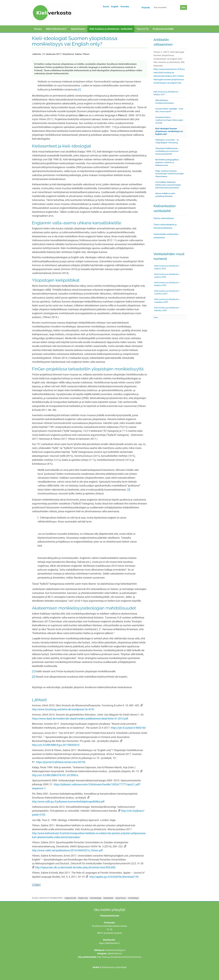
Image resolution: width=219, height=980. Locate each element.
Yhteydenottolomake (110, 916)
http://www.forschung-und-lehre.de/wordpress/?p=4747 (63, 709)
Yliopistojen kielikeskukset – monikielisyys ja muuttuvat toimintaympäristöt (167, 151)
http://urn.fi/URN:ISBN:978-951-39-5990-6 (55, 775)
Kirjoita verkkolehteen (164, 218)
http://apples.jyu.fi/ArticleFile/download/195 (114, 877)
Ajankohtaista (78, 29)
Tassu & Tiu (143, 29)
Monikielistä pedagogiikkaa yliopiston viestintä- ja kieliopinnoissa (167, 162)
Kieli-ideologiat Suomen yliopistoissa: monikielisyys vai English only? (169, 131)
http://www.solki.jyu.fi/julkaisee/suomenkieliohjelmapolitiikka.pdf (68, 802)
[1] (79, 90)
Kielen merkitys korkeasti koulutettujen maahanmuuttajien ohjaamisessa (170, 174)
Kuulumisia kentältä (163, 29)
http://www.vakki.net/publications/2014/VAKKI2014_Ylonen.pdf (67, 850)
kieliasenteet (108, 898)
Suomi (106, 6)
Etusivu (38, 29)
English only (83, 898)
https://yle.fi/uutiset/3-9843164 (128, 728)
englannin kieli (70, 898)
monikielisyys (133, 898)
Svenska (125, 6)
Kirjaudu (146, 7)
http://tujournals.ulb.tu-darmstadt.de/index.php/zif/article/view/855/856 (75, 867)
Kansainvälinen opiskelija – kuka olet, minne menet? (169, 110)
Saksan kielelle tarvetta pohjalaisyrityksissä (165, 195)
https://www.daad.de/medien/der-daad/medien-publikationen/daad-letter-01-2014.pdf (80, 719)
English (115, 6)
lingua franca (121, 898)
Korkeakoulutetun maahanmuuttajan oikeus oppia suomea (169, 120)
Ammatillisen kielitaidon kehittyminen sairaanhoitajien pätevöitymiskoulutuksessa (168, 185)
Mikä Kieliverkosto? (56, 29)
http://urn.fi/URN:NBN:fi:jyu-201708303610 (56, 745)
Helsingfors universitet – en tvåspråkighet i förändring (167, 141)
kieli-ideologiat (96, 898)
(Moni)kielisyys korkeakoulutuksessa (165, 102)
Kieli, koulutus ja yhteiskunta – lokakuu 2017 (167, 93)
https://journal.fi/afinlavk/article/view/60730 (61, 762)
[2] (129, 490)
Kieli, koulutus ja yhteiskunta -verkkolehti (111, 29)
